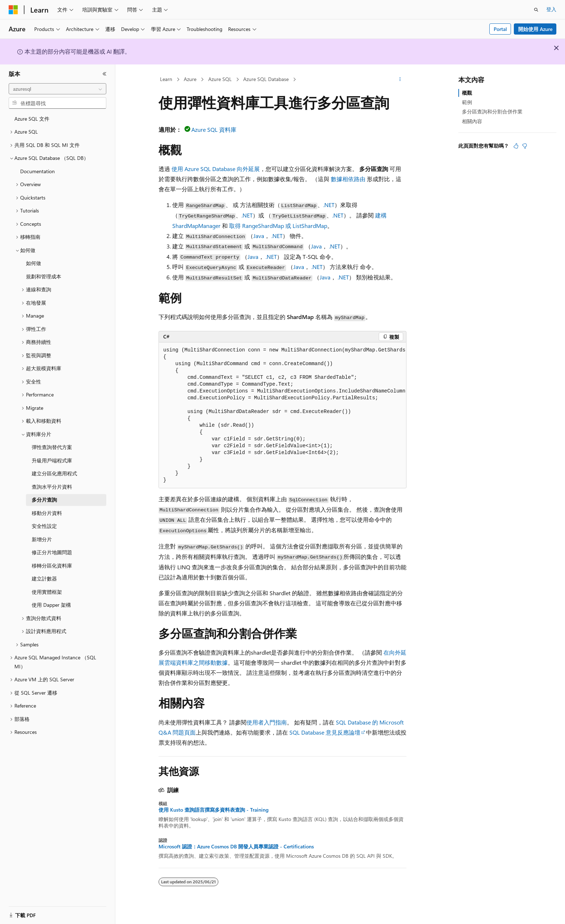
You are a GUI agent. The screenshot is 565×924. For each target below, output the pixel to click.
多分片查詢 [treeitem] (44, 500)
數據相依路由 (348, 179)
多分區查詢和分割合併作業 (492, 111)
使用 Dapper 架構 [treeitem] (51, 605)
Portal (500, 29)
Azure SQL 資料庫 (214, 129)
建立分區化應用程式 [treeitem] (54, 473)
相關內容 (472, 121)
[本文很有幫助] (516, 146)
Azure (190, 79)
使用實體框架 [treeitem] (47, 592)
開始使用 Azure (535, 29)
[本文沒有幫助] (525, 146)
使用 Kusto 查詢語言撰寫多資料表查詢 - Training (213, 810)
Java (259, 236)
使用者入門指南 (267, 722)
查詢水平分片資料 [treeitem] (52, 487)
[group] (282, 415)
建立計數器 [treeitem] (44, 578)
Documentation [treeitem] (37, 171)
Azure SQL (220, 79)
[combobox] (57, 89)
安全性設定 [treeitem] (44, 526)
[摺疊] (104, 74)
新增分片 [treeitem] (42, 539)
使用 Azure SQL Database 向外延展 (216, 169)
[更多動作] (400, 80)
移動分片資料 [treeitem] (47, 513)
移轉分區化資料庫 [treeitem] (52, 566)
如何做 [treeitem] (34, 263)
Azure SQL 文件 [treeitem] (32, 119)
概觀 (467, 93)
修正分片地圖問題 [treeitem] (52, 552)
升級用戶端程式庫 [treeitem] (52, 460)
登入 (551, 9)
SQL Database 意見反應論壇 (325, 732)
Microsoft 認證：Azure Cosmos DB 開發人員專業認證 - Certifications (236, 847)
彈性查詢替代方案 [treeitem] (52, 447)
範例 (467, 102)
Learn (166, 79)
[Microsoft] (13, 10)
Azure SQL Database (266, 79)
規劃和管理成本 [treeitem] (44, 276)
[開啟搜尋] (536, 10)
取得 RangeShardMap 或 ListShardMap (278, 226)
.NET (329, 205)
